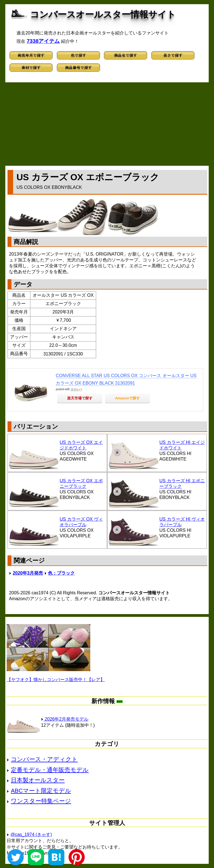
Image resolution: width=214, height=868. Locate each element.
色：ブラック (61, 573)
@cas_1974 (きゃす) (31, 834)
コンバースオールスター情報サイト (103, 14)
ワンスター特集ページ (41, 801)
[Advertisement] (107, 124)
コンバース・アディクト (44, 759)
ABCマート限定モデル (41, 791)
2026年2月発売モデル (65, 719)
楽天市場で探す (80, 398)
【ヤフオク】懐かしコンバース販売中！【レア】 (56, 680)
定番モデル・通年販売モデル (50, 770)
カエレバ (76, 389)
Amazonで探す (128, 398)
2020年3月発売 (28, 573)
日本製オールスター (38, 780)
